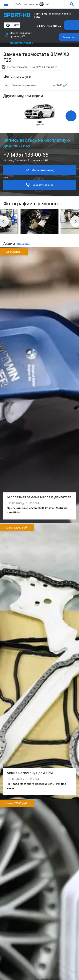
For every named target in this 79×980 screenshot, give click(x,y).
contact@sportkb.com (22, 43)
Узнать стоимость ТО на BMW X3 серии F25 (32, 67)
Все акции (24, 244)
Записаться (69, 37)
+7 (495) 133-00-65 (48, 26)
